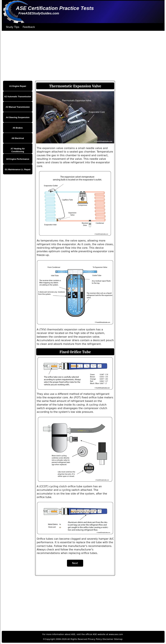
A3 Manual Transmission (18, 107)
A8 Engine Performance (18, 159)
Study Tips (13, 27)
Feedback (29, 27)
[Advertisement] (82, 56)
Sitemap (118, 639)
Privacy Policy (95, 639)
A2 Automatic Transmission (18, 97)
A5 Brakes (18, 128)
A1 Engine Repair (18, 86)
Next (75, 563)
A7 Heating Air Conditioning (18, 150)
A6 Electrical (18, 138)
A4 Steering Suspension (18, 117)
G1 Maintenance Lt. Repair (18, 169)
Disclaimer (108, 639)
